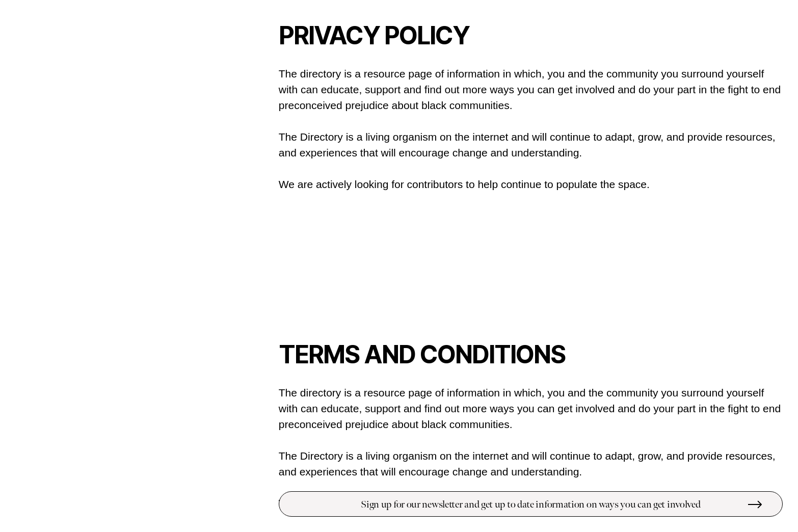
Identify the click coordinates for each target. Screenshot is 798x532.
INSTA (239, 79)
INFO (241, 38)
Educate (59, 185)
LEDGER (235, 47)
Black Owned (59, 262)
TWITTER (234, 89)
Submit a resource (199, 504)
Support (59, 243)
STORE (237, 56)
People (32, 204)
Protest (59, 223)
